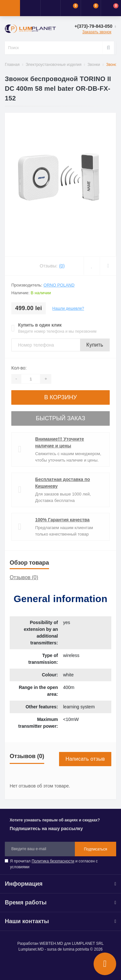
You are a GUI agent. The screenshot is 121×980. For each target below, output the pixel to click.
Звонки (94, 65)
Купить (95, 345)
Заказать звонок (97, 32)
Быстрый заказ (60, 418)
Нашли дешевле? (68, 308)
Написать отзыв (85, 759)
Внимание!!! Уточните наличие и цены (60, 442)
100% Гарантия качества (62, 520)
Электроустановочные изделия (54, 65)
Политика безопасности (53, 861)
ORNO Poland (59, 285)
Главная (12, 65)
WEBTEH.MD (51, 944)
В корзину (60, 397)
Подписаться (96, 849)
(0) (62, 266)
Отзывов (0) (24, 577)
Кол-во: (19, 368)
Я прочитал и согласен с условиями (54, 864)
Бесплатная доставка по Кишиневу (63, 483)
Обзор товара (29, 563)
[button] (50, 8)
